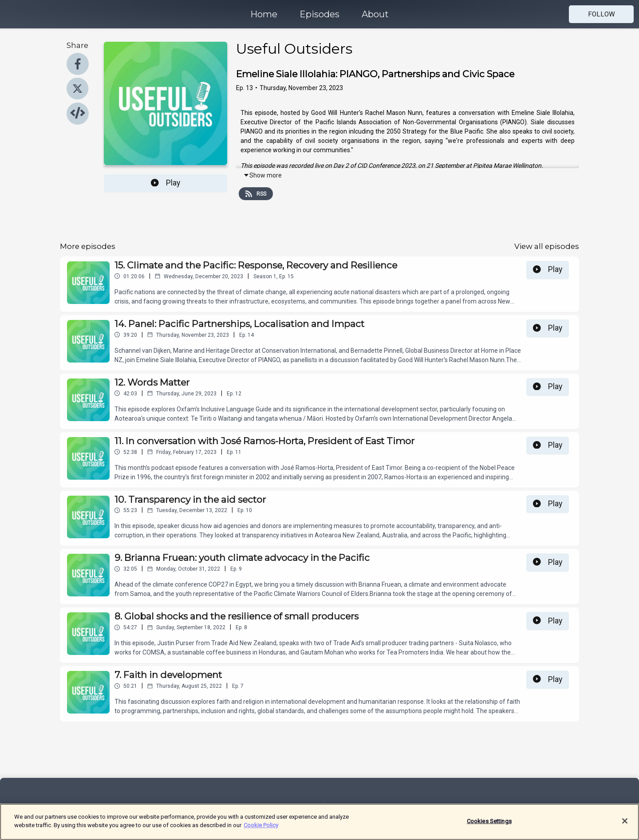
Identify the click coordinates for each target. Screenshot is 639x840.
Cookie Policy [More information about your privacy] (261, 830)
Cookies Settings (489, 826)
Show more (262, 175)
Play (166, 183)
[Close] (625, 826)
